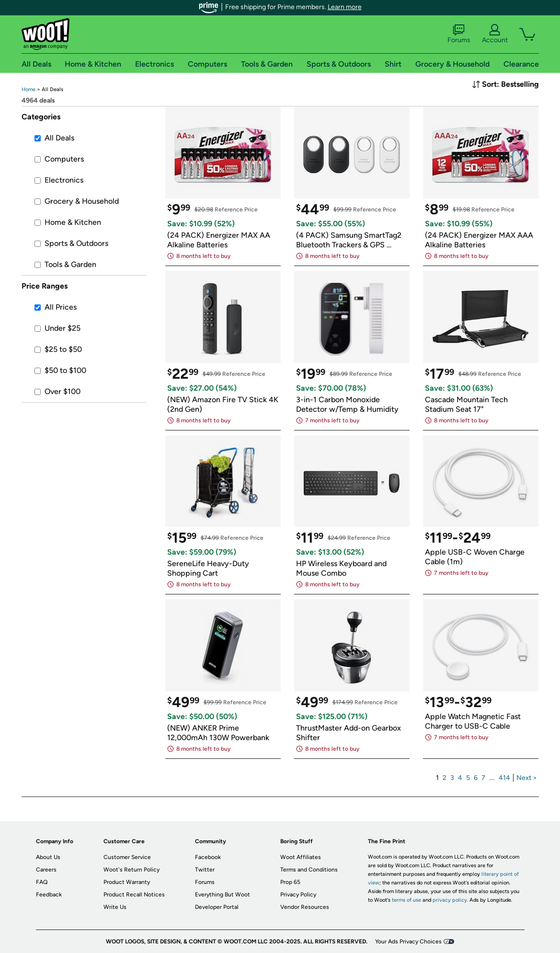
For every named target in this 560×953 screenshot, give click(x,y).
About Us (48, 857)
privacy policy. (450, 900)
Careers (46, 870)
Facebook (208, 857)
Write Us (115, 907)
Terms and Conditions (309, 870)
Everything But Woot (223, 895)
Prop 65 (290, 882)
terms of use (406, 900)
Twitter (205, 870)
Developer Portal (217, 907)
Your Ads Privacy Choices (408, 941)
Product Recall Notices (134, 895)
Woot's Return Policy (131, 870)
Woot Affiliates (301, 857)
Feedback (49, 895)
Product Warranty (127, 882)
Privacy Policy (298, 895)
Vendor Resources (305, 907)
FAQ (42, 882)
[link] (29, 89)
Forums (459, 34)
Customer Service (127, 857)
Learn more (345, 7)
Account (495, 34)
